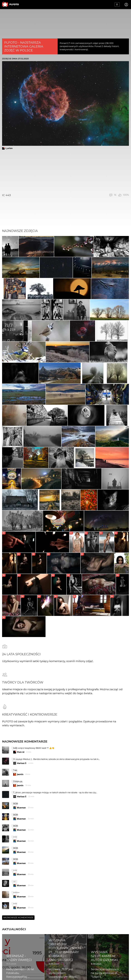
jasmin (20, 774)
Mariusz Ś (22, 763)
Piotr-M (21, 752)
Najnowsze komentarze (25, 741)
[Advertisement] (65, 172)
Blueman (21, 808)
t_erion (9, 148)
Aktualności (14, 929)
